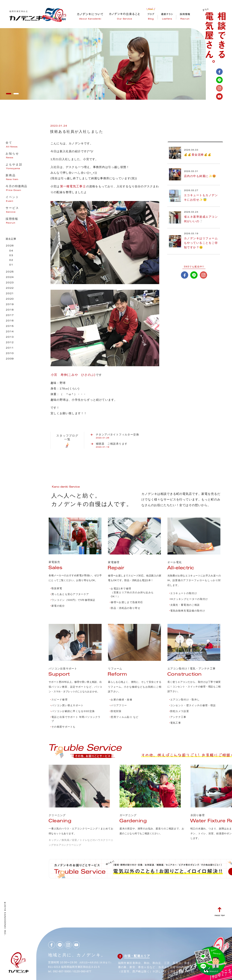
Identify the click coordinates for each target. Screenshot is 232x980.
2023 (10, 283)
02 (11, 260)
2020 (10, 299)
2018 (10, 310)
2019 (10, 305)
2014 (10, 332)
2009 (10, 359)
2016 (10, 321)
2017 (10, 316)
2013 (10, 337)
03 (11, 256)
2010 (10, 354)
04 (11, 251)
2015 (10, 326)
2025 (10, 272)
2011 (10, 348)
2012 (10, 343)
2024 (10, 277)
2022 (10, 288)
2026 (10, 246)
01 (11, 265)
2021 (10, 294)
